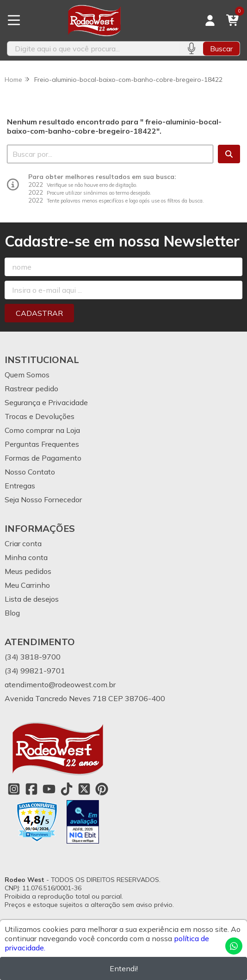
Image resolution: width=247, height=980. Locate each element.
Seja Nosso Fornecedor (43, 499)
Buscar (221, 49)
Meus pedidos (28, 571)
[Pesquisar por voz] (191, 49)
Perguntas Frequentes (42, 444)
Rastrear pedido (31, 388)
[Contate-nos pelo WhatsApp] (234, 946)
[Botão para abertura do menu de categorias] (14, 20)
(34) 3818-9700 (33, 657)
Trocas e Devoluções (40, 416)
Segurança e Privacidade (46, 402)
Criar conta (23, 543)
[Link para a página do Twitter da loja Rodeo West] (84, 789)
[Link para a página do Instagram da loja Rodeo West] (14, 789)
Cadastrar (39, 313)
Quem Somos (27, 375)
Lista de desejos (32, 599)
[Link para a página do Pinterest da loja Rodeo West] (102, 789)
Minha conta (26, 557)
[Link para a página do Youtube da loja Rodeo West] (49, 789)
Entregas (20, 486)
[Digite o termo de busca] (93, 49)
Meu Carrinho (27, 585)
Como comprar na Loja (42, 430)
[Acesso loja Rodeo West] (210, 20)
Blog (12, 613)
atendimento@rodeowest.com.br (60, 684)
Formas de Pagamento (43, 458)
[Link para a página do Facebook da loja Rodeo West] (31, 789)
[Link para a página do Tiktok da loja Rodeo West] (67, 789)
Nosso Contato (30, 472)
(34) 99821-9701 (35, 671)
